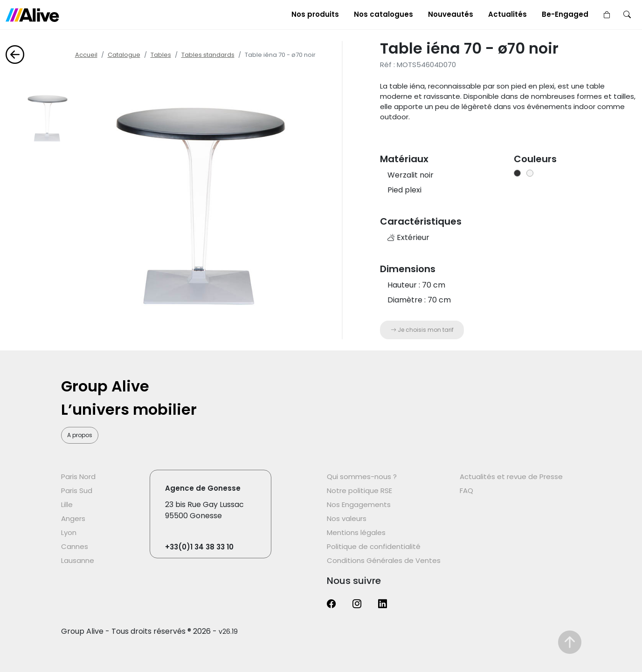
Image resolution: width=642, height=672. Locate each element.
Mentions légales (356, 532)
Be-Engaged (565, 14)
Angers (73, 518)
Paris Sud (77, 490)
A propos (80, 435)
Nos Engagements (359, 504)
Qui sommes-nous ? (362, 477)
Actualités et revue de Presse (511, 477)
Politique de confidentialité (374, 546)
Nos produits (315, 14)
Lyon (69, 532)
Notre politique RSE (359, 490)
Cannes (75, 546)
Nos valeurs (347, 518)
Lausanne (78, 560)
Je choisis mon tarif (422, 330)
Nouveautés (451, 14)
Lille (67, 504)
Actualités (507, 14)
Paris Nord (78, 477)
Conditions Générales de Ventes (384, 560)
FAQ (466, 490)
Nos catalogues (383, 14)
